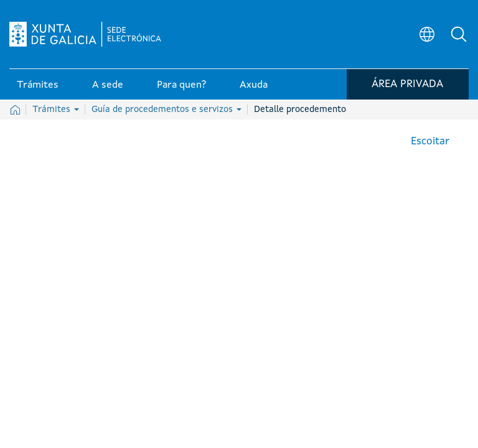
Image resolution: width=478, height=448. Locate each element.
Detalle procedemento (300, 110)
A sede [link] (108, 86)
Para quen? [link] (181, 86)
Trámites (56, 110)
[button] (459, 35)
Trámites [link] (38, 86)
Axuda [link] (254, 86)
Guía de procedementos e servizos (166, 110)
